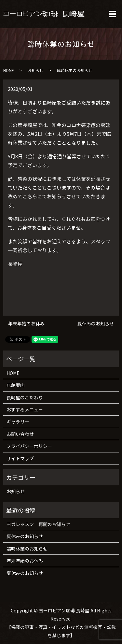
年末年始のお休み (26, 324)
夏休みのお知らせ (96, 324)
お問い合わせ (20, 434)
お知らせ (35, 70)
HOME (9, 70)
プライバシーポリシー (29, 446)
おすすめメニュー (25, 409)
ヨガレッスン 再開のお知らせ (38, 524)
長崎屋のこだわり (25, 397)
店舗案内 (16, 385)
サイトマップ (20, 458)
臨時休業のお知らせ (27, 549)
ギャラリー (18, 422)
